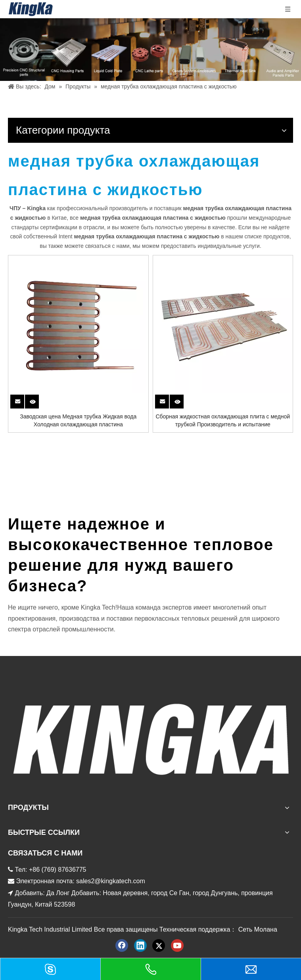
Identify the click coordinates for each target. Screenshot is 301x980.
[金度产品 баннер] (150, 50)
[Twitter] (159, 945)
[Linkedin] (140, 945)
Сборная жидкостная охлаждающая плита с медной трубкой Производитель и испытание (223, 420)
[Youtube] (177, 945)
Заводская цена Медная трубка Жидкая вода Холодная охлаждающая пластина (78, 420)
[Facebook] (122, 945)
